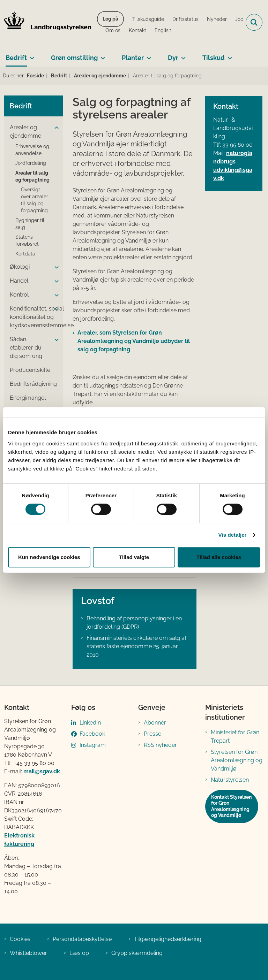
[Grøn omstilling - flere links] (101, 55)
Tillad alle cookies (219, 557)
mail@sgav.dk (42, 771)
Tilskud (214, 58)
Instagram (93, 745)
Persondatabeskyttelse (82, 939)
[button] (55, 128)
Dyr (173, 58)
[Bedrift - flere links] (31, 55)
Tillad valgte (134, 557)
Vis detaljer (233, 535)
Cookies (20, 939)
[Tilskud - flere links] (228, 55)
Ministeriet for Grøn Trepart (235, 737)
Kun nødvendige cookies (49, 557)
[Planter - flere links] (147, 55)
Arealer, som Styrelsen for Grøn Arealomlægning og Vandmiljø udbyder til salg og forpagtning (134, 341)
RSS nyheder (160, 745)
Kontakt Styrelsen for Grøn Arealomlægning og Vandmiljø (231, 806)
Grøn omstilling (74, 58)
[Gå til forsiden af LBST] (46, 22)
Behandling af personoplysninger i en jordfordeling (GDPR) (134, 623)
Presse (152, 734)
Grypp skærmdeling (137, 953)
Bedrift (16, 58)
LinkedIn (90, 723)
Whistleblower (28, 953)
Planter (133, 58)
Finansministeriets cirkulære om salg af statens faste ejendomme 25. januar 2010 (136, 646)
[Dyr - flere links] (182, 55)
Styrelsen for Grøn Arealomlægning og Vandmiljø (237, 760)
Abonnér (155, 723)
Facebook (92, 734)
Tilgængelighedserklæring (168, 939)
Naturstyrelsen (230, 780)
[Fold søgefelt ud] (254, 22)
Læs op (79, 953)
